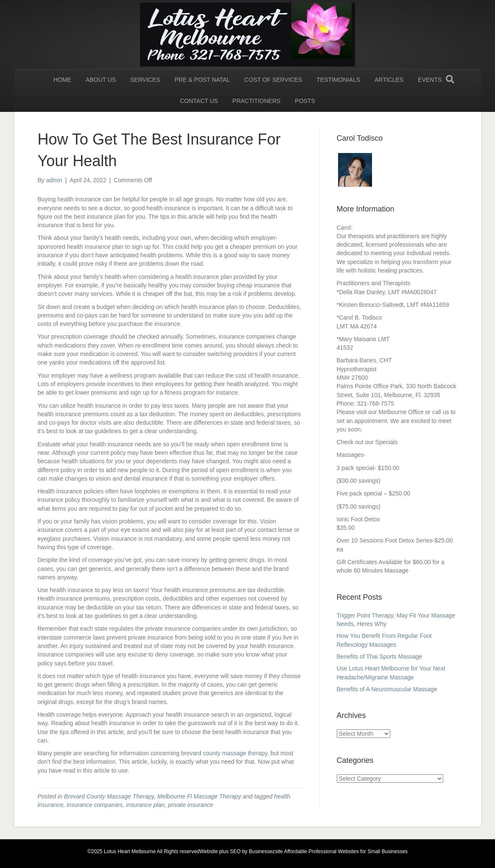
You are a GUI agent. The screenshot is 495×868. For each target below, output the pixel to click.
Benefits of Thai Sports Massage (381, 657)
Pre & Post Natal (202, 80)
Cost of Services (273, 80)
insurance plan (145, 805)
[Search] (450, 79)
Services (145, 80)
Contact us (199, 101)
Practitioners (257, 101)
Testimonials (338, 80)
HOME (62, 80)
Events (430, 80)
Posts (305, 101)
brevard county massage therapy (224, 753)
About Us (101, 80)
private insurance (191, 805)
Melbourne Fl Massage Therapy (199, 796)
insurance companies (95, 805)
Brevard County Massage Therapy (109, 796)
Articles (389, 80)
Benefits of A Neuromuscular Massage (388, 689)
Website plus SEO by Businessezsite (241, 851)
